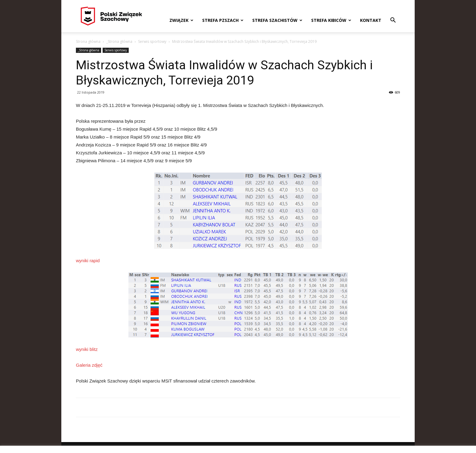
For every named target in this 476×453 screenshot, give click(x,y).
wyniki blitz (87, 349)
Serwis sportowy (152, 41)
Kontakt (371, 20)
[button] (393, 21)
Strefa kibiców (331, 20)
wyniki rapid (88, 261)
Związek (181, 20)
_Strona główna (119, 41)
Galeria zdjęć (89, 365)
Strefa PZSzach (223, 20)
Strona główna (88, 41)
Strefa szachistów (277, 20)
